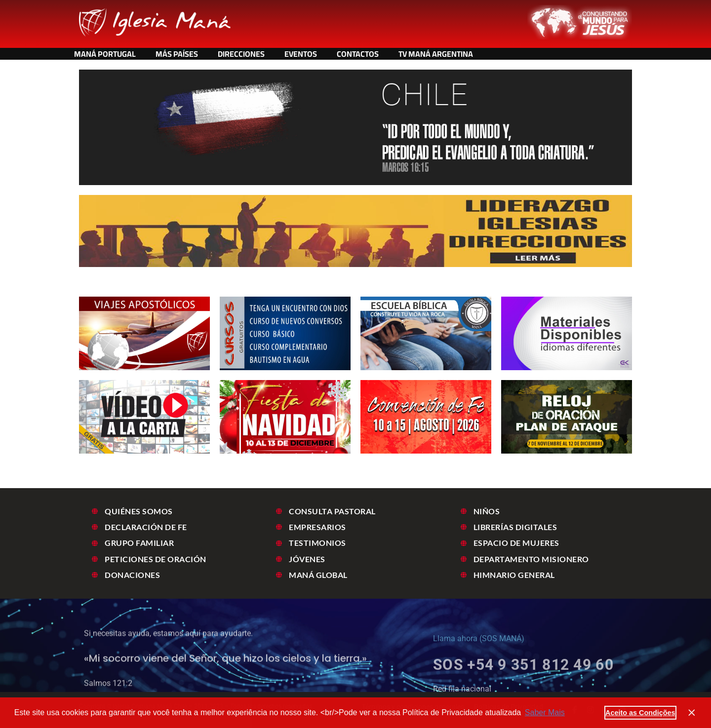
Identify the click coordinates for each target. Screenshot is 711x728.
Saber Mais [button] (545, 712)
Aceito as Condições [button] (640, 713)
